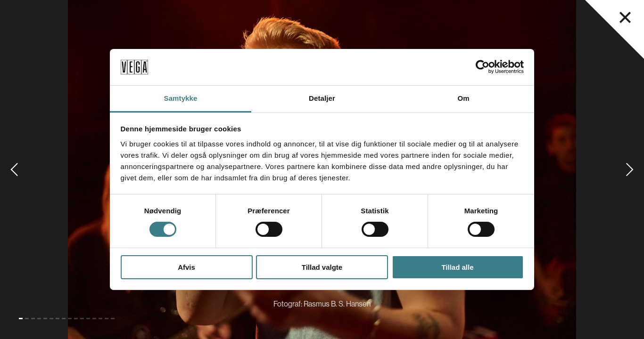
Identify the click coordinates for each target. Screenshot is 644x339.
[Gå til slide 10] (76, 319)
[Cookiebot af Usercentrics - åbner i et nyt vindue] (483, 67)
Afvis (186, 267)
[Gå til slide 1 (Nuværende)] (21, 319)
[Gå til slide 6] (51, 319)
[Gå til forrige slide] (14, 169)
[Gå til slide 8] (64, 319)
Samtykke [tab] (181, 98)
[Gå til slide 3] (33, 319)
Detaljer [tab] (322, 98)
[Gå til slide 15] (107, 319)
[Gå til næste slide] (630, 169)
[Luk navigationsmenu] (625, 17)
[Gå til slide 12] (88, 319)
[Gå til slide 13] (94, 319)
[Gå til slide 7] (58, 319)
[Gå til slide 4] (39, 319)
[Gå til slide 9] (70, 319)
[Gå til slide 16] (113, 319)
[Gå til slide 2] (27, 319)
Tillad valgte (322, 267)
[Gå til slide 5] (45, 319)
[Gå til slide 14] (100, 319)
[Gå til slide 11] (82, 319)
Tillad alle (457, 267)
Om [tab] (463, 98)
